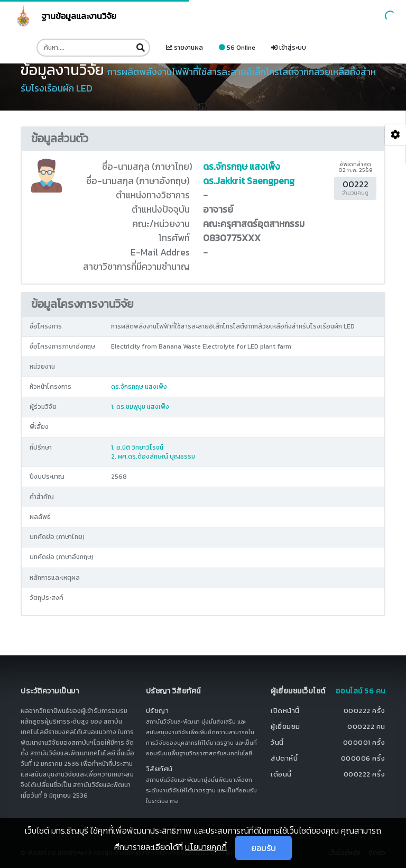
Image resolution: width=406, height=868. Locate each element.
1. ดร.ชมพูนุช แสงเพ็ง (140, 407)
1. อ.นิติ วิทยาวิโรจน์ (137, 447)
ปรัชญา (158, 711)
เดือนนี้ (281, 774)
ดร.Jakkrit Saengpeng (249, 181)
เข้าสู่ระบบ (289, 48)
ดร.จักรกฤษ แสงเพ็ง (242, 167)
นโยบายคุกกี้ (206, 847)
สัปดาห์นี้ (284, 758)
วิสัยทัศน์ (159, 769)
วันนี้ (277, 742)
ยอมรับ (264, 848)
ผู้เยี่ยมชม (285, 727)
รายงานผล (184, 48)
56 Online (237, 48)
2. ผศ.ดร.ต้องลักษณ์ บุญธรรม (153, 456)
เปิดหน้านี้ (285, 711)
